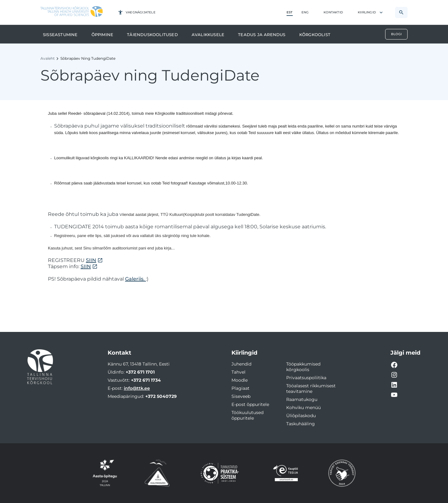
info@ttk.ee (137, 388)
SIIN (91, 260)
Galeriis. (135, 279)
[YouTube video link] (394, 395)
